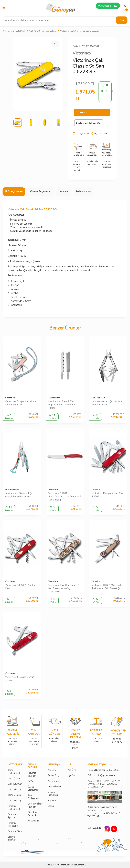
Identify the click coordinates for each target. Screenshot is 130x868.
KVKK (30, 782)
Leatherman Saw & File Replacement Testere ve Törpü (62, 405)
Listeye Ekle (81, 134)
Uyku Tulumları (15, 784)
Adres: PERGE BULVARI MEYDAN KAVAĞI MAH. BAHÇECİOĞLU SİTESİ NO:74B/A (104, 784)
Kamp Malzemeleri (14, 772)
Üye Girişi (72, 776)
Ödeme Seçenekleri (41, 191)
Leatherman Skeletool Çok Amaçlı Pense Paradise (19, 495)
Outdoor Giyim (15, 831)
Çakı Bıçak (20, 31)
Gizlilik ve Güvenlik (32, 814)
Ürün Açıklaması (14, 191)
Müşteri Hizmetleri (53, 794)
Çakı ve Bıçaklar (12, 838)
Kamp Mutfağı (14, 801)
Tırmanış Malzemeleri (14, 808)
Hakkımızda (33, 821)
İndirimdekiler (54, 787)
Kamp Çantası (14, 795)
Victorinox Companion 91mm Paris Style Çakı (20, 403)
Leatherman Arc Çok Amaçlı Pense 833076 (107, 403)
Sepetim (52, 801)
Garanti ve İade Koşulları (35, 805)
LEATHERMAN (55, 398)
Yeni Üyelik (73, 770)
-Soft (48, 865)
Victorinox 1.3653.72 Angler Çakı (20, 587)
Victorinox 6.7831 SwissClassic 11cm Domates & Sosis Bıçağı (65, 497)
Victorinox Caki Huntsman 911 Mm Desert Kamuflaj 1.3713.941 (65, 588)
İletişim (51, 806)
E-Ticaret (55, 865)
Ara (122, 20)
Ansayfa (52, 770)
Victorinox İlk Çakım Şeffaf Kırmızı (19, 679)
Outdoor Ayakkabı (12, 816)
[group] (38, 74)
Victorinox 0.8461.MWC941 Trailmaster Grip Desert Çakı (107, 587)
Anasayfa (7, 31)
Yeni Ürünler (53, 781)
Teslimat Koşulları (32, 774)
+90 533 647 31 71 (117, 738)
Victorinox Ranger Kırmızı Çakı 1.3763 (108, 495)
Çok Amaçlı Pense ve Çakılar (43, 31)
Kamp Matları (14, 790)
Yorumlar (64, 191)
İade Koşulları (84, 191)
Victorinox (82, 53)
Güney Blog (53, 776)
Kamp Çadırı (14, 779)
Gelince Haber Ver (89, 123)
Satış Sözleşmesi (33, 797)
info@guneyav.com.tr (107, 776)
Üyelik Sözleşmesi (33, 789)
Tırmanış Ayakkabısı (13, 825)
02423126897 (113, 770)
